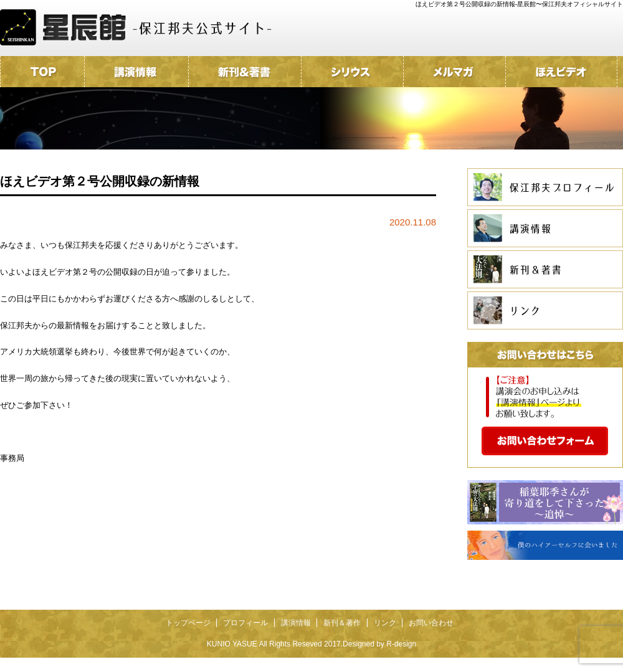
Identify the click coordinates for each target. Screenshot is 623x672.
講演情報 (296, 623)
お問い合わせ (431, 623)
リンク (385, 623)
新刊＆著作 (342, 623)
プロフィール (245, 623)
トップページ (188, 623)
